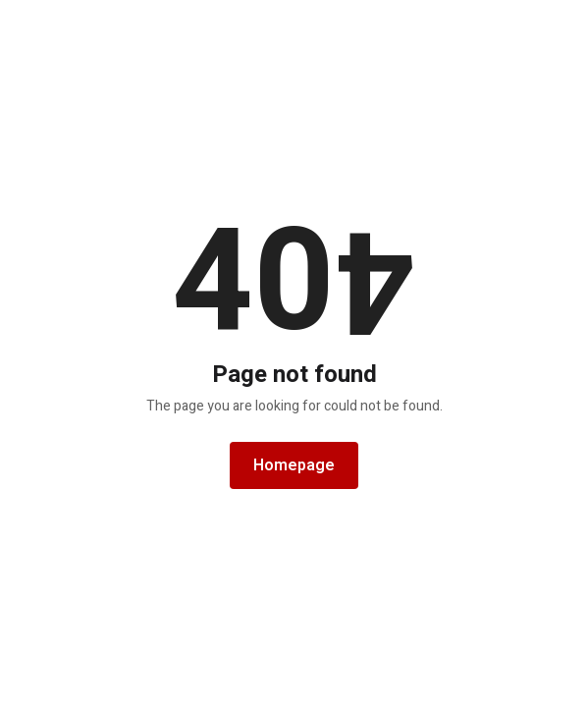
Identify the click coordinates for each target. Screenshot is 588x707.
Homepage (294, 465)
